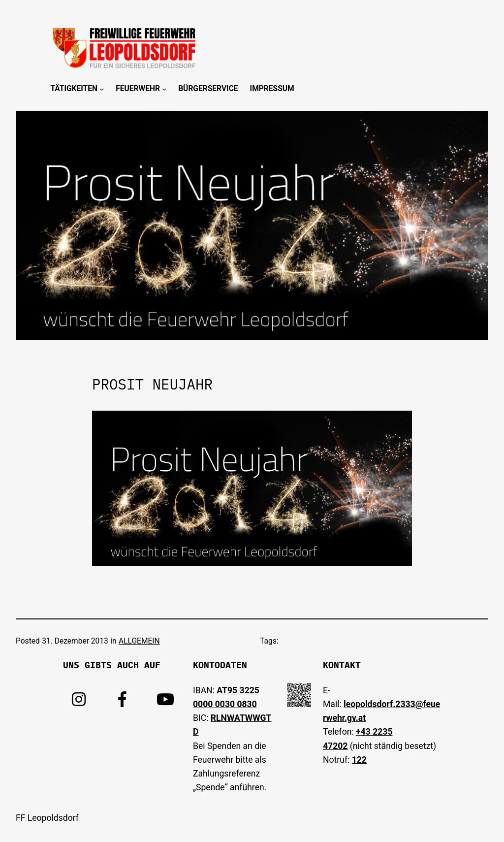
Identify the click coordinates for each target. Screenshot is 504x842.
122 (359, 760)
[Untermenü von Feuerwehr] (164, 89)
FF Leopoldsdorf (47, 818)
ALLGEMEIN (139, 641)
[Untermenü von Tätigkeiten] (102, 89)
